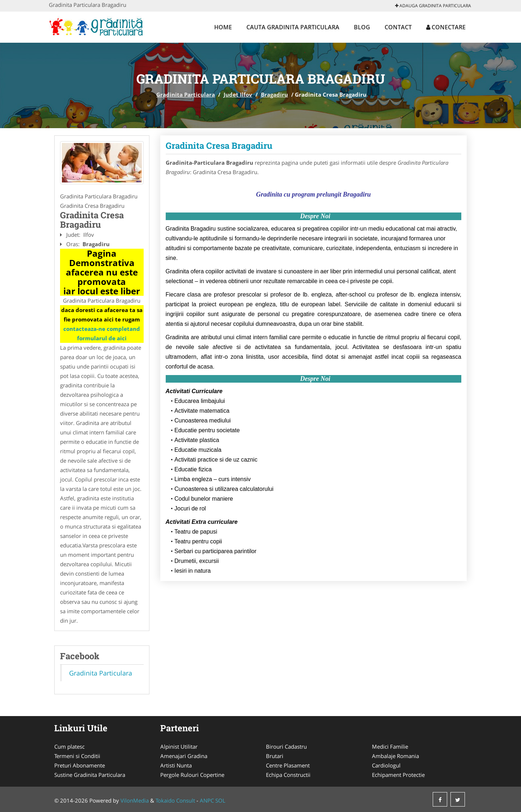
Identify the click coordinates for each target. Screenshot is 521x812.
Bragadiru (274, 94)
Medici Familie (390, 746)
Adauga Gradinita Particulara (433, 6)
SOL (220, 800)
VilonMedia (135, 800)
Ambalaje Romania (395, 756)
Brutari (275, 756)
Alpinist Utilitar (179, 746)
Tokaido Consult (175, 800)
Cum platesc (69, 746)
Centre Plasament (288, 765)
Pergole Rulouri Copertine (192, 775)
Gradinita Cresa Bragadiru (219, 146)
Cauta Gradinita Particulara (293, 27)
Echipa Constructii (288, 775)
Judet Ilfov (238, 94)
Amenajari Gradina (184, 756)
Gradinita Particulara (186, 94)
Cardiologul (386, 765)
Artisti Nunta (176, 765)
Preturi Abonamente (80, 765)
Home (223, 27)
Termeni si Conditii (77, 756)
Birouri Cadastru (286, 746)
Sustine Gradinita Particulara (90, 775)
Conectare (446, 27)
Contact (398, 27)
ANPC (207, 800)
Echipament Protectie (398, 775)
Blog (362, 27)
